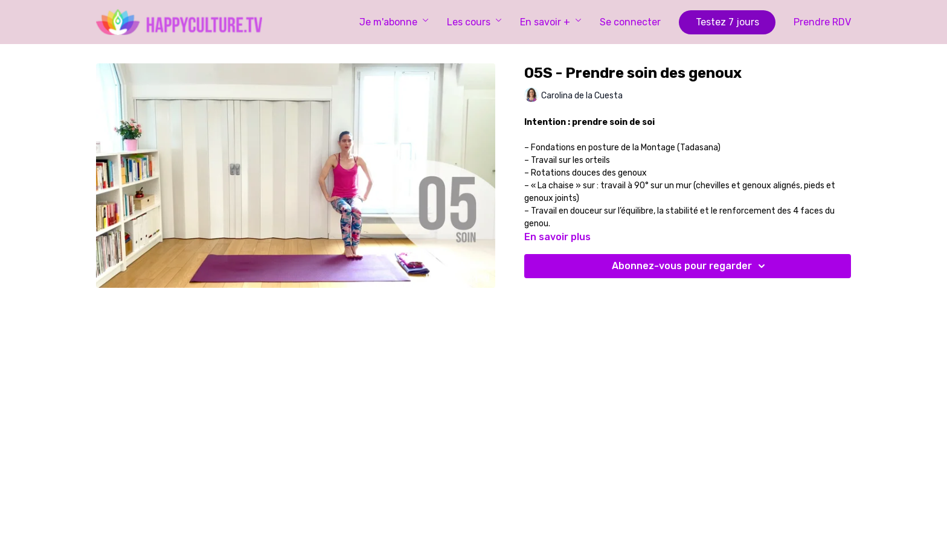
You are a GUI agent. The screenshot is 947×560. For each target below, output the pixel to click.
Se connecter (630, 22)
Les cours (474, 22)
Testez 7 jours (727, 22)
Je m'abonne (394, 22)
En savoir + (551, 22)
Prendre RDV (822, 22)
